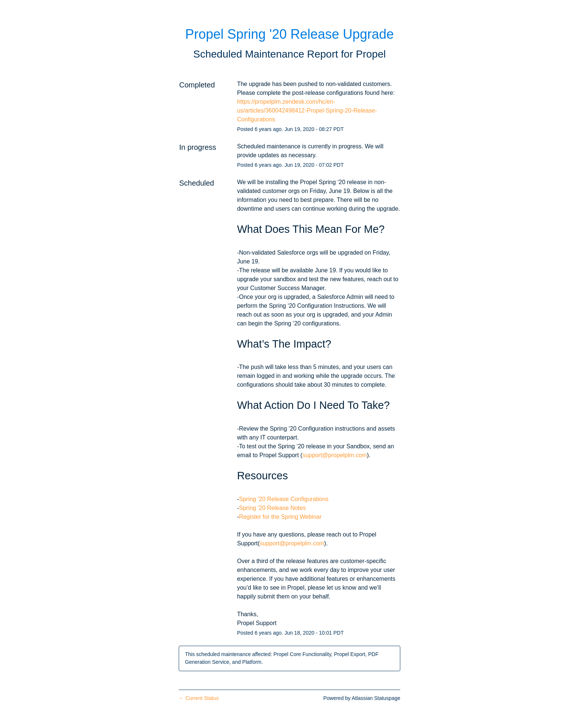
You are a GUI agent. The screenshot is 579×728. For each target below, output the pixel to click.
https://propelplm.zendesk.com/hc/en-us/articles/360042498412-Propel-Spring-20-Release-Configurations (307, 111)
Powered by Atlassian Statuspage (362, 698)
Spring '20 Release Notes (272, 508)
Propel (371, 54)
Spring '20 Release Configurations (284, 499)
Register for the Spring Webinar (280, 517)
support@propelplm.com (335, 455)
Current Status (199, 698)
